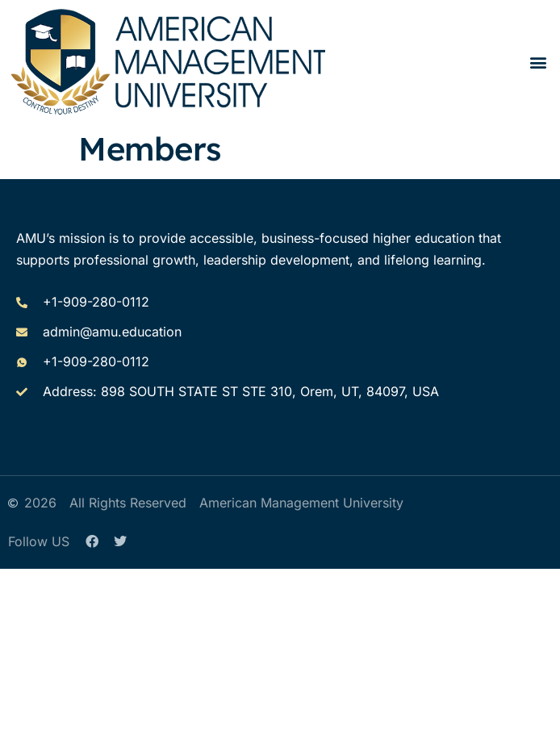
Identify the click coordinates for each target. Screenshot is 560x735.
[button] (539, 62)
